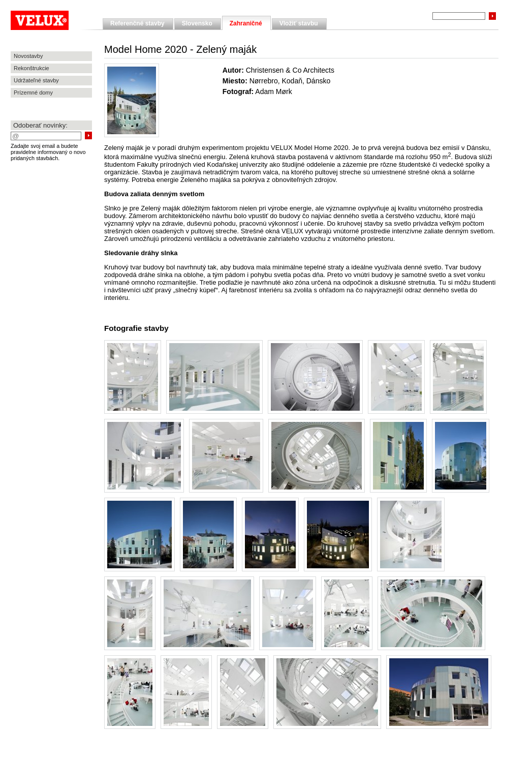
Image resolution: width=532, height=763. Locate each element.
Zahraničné (246, 23)
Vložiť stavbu (299, 23)
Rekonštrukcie (32, 68)
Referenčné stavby (137, 23)
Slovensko (197, 23)
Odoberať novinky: (40, 125)
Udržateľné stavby (36, 80)
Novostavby (28, 56)
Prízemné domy (33, 93)
